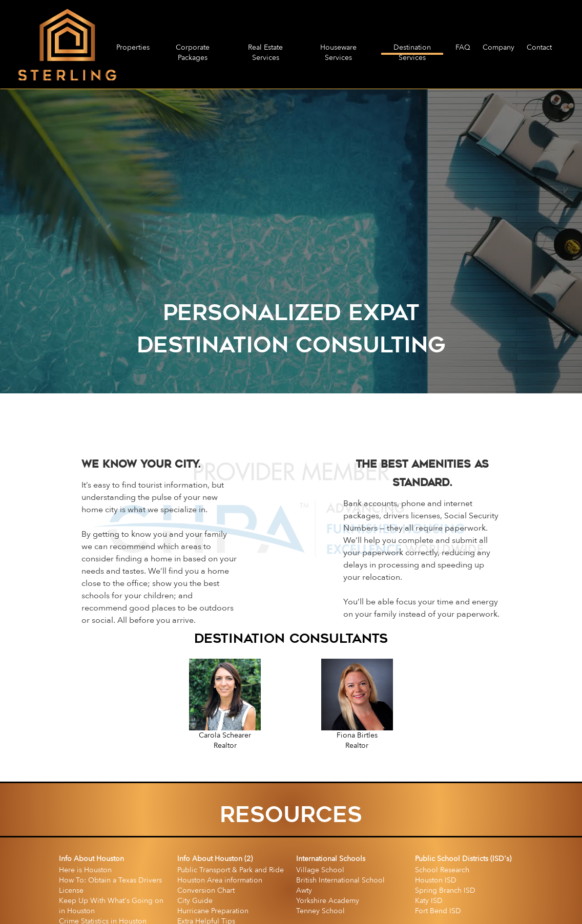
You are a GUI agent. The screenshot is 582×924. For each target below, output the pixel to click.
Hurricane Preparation (213, 911)
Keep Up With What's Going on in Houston (111, 906)
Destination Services (412, 49)
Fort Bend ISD (438, 911)
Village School (320, 870)
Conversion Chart (206, 890)
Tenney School (320, 911)
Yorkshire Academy (328, 901)
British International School (340, 880)
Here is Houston (85, 870)
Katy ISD (429, 901)
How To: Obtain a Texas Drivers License (110, 885)
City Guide (195, 901)
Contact (539, 47)
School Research (442, 870)
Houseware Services (338, 49)
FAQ (463, 47)
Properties (133, 47)
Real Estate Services (265, 49)
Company (498, 47)
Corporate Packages (193, 49)
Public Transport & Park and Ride (231, 870)
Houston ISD (436, 880)
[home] (67, 45)
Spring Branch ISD (445, 890)
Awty (304, 890)
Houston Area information (220, 880)
